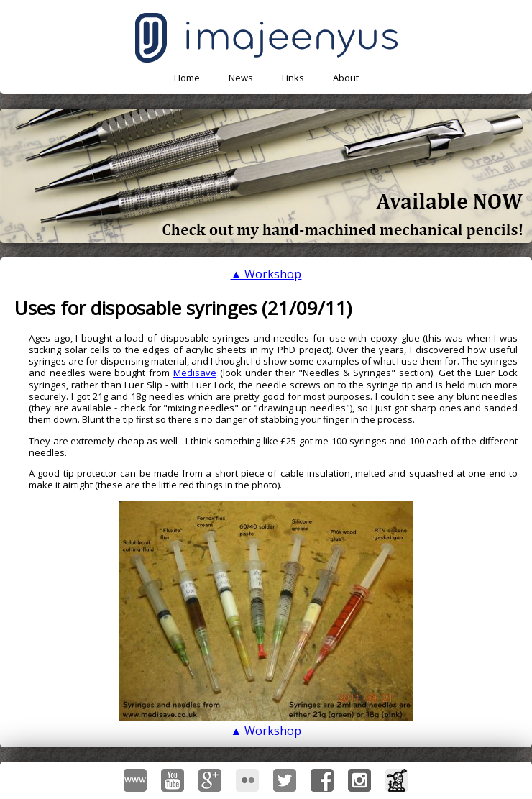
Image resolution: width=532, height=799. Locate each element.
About (346, 78)
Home (187, 78)
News (241, 78)
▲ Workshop (266, 274)
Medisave (195, 373)
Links (293, 78)
